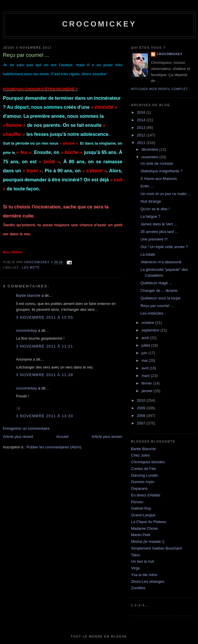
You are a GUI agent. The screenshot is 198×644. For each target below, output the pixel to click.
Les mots (31, 267)
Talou (136, 555)
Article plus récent (18, 437)
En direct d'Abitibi (146, 495)
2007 (142, 423)
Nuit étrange (151, 201)
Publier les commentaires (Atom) (54, 447)
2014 (142, 120)
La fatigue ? (150, 216)
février (147, 383)
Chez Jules (140, 455)
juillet (146, 345)
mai (145, 360)
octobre (148, 323)
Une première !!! (154, 239)
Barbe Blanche (143, 449)
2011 (142, 143)
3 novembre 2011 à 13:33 (45, 416)
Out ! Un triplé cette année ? (164, 247)
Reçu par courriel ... (157, 306)
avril (145, 368)
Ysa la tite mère (144, 575)
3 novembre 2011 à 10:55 (45, 317)
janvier (148, 391)
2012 (142, 135)
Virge (135, 568)
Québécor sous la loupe (160, 298)
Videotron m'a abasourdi (161, 262)
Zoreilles (138, 588)
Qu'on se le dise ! (155, 209)
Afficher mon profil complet (159, 89)
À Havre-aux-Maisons (159, 179)
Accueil (62, 437)
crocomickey (99, 24)
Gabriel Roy (141, 508)
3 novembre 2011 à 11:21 (45, 346)
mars (146, 376)
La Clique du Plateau (149, 522)
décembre (150, 149)
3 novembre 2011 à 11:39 (45, 375)
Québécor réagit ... (156, 283)
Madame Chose (144, 528)
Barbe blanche (28, 295)
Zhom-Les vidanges (148, 581)
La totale (148, 254)
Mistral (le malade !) (148, 542)
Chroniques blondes (148, 462)
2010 (142, 400)
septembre (151, 330)
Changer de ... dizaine (159, 291)
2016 (142, 112)
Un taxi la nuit (143, 561)
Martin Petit (141, 535)
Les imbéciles (152, 313)
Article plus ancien (107, 437)
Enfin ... (147, 186)
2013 (142, 128)
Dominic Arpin (143, 482)
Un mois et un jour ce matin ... (166, 194)
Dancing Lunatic (145, 475)
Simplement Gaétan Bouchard (156, 548)
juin (145, 353)
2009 (142, 408)
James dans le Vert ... (159, 224)
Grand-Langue (143, 515)
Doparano (139, 488)
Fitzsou (137, 502)
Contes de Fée (143, 469)
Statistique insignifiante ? (161, 171)
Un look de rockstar (157, 163)
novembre (150, 157)
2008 (142, 416)
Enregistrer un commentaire (26, 428)
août (146, 338)
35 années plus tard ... (159, 232)
